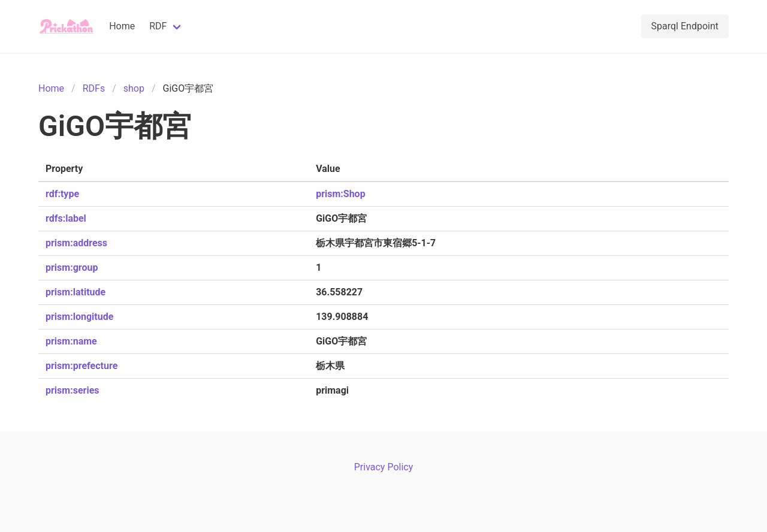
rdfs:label (66, 218)
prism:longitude (79, 317)
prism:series (73, 390)
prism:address (76, 243)
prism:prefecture (81, 366)
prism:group (72, 267)
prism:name (71, 341)
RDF (158, 26)
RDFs (94, 88)
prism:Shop (341, 194)
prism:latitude (76, 292)
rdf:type (62, 194)
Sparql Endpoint (685, 26)
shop (134, 88)
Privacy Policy (384, 467)
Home (122, 26)
